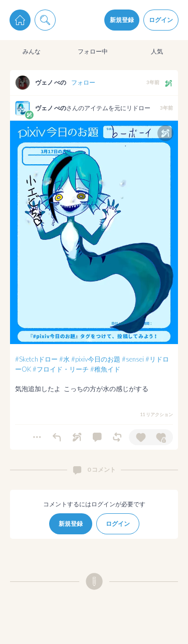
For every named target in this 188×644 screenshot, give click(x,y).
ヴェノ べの (51, 82)
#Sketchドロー (36, 359)
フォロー (83, 82)
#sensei (133, 359)
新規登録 (122, 20)
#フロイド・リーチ (61, 369)
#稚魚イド (105, 369)
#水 (64, 359)
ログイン (161, 20)
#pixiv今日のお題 (96, 359)
